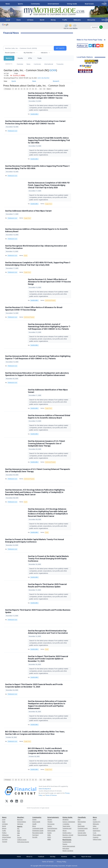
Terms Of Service (51, 795)
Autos (79, 824)
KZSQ (49, 837)
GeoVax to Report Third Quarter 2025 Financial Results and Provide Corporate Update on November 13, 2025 (48, 659)
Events (34, 820)
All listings (65, 820)
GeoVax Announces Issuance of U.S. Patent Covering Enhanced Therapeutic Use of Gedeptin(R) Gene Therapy (46, 444)
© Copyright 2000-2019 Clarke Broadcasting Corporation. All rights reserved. (54, 866)
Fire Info (35, 837)
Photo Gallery (97, 835)
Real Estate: (67, 840)
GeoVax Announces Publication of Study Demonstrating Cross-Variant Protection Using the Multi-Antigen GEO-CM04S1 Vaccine (48, 95)
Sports (20, 4)
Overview (20, 64)
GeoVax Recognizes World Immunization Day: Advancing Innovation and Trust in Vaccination (36, 247)
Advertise (64, 857)
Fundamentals (67, 842)
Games (50, 826)
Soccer (19, 837)
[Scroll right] (105, 3)
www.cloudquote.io (45, 789)
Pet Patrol (35, 835)
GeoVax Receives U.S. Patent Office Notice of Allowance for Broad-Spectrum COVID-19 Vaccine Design (49, 282)
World (42, 20)
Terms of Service (48, 862)
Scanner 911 (97, 822)
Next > (49, 89)
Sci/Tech (5, 839)
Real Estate (89, 4)
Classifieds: (82, 817)
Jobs (79, 820)
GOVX (53, 70)
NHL (18, 835)
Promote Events (83, 828)
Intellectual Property (50, 300)
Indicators (44, 53)
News (8, 4)
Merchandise (82, 822)
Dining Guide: (68, 817)
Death (26, 256)
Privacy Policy (61, 862)
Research (56, 81)
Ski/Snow (20, 824)
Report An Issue (86, 857)
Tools (39, 58)
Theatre (50, 822)
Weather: (21, 817)
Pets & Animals (82, 835)
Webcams (77, 20)
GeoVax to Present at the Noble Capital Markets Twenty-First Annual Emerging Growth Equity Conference (35, 541)
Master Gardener (68, 851)
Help (74, 857)
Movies (50, 820)
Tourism (5, 842)
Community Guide (38, 828)
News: (4, 817)
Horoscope (51, 824)
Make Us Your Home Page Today (89, 40)
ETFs (30, 58)
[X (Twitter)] (7, 801)
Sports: (20, 826)
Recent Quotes (10, 53)
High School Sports (23, 842)
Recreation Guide (38, 833)
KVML (49, 835)
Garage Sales (82, 833)
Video (95, 826)
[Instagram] (22, 801)
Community (35, 4)
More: (95, 817)
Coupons (96, 837)
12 (41, 89)
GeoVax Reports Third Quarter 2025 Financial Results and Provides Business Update (47, 585)
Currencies (37, 64)
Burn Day (20, 820)
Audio (95, 820)
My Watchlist (28, 53)
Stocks (20, 58)
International (49, 64)
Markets (9, 58)
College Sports (22, 840)
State (19, 20)
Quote (14, 81)
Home (19, 857)
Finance (65, 844)
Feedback (41, 857)
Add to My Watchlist (43, 78)
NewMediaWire (34, 114)
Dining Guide (72, 4)
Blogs (34, 826)
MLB (19, 831)
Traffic (65, 20)
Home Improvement (69, 846)
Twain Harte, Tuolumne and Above (67, 828)
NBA (19, 833)
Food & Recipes (52, 828)
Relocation (66, 848)
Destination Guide (38, 831)
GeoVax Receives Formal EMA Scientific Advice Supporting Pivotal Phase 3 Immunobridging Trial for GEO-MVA (49, 140)
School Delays (6, 837)
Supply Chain (49, 204)
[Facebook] (12, 801)
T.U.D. (95, 833)
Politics (4, 833)
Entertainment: (53, 817)
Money (53, 20)
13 (44, 89)
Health (34, 824)
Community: (37, 817)
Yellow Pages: (97, 839)
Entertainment (53, 4)
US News (30, 20)
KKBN (49, 839)
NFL (18, 829)
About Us (29, 857)
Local (8, 20)
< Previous (7, 89)
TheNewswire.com (12, 131)
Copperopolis (67, 837)
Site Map (53, 857)
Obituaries (91, 20)
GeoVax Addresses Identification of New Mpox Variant (28, 211)
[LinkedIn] (17, 801)
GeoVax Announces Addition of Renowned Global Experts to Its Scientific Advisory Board (37, 230)
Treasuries (60, 64)
